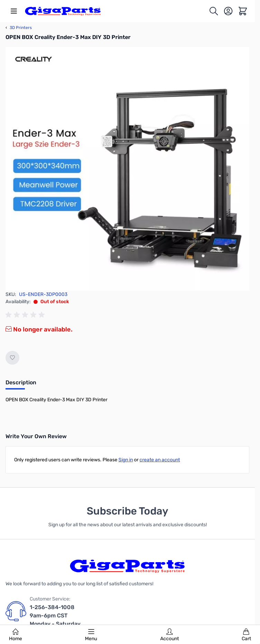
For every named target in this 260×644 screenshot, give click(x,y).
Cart (246, 635)
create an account (160, 460)
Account (170, 635)
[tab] (21, 385)
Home (16, 635)
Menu (91, 635)
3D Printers (19, 28)
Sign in (126, 460)
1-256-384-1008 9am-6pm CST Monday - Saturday (55, 616)
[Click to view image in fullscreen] (127, 169)
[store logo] (63, 11)
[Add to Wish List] (12, 358)
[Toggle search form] (214, 11)
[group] (26, 315)
